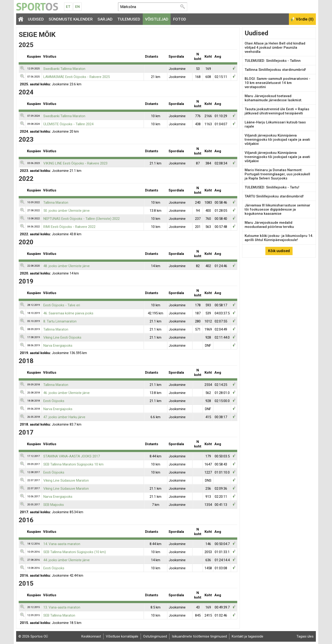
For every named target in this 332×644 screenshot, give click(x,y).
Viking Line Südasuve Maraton (66, 480)
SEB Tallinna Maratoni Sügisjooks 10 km (73, 464)
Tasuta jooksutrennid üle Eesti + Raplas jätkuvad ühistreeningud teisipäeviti (277, 111)
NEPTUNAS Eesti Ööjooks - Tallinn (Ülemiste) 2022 (82, 219)
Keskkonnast (91, 636)
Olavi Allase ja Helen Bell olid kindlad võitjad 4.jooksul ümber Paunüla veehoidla (275, 48)
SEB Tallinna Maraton (59, 615)
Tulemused (129, 19)
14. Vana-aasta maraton (62, 544)
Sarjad (105, 19)
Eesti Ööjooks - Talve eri (62, 305)
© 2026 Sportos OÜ (33, 636)
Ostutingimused (155, 636)
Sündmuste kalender (71, 19)
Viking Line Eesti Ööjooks (62, 337)
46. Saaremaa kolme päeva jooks (68, 313)
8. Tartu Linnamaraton (60, 321)
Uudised (36, 19)
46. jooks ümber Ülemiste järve (67, 393)
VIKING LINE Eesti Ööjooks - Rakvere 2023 (75, 163)
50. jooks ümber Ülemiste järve (67, 211)
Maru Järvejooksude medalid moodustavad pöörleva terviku (269, 225)
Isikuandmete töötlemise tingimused (199, 636)
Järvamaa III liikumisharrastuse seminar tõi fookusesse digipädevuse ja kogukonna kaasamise (277, 209)
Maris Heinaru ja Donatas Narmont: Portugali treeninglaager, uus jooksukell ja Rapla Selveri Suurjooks (277, 174)
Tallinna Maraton (56, 203)
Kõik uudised (279, 251)
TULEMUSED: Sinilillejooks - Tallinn (273, 61)
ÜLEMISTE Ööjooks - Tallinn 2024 (68, 124)
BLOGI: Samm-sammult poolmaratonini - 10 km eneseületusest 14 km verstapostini (277, 83)
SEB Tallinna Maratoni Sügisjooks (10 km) (75, 552)
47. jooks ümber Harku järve (64, 417)
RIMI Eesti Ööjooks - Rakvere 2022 (69, 227)
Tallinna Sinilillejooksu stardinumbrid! (275, 70)
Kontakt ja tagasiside (248, 636)
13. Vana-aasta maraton (62, 607)
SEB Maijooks (54, 505)
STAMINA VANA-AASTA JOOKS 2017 (72, 456)
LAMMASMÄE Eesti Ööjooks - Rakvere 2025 (77, 77)
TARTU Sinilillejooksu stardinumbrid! (274, 196)
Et (68, 7)
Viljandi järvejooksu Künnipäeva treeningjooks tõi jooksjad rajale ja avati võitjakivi (277, 140)
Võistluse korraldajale (122, 636)
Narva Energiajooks (58, 346)
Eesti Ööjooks (54, 401)
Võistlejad (157, 19)
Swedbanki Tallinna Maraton (64, 69)
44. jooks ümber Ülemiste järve (67, 560)
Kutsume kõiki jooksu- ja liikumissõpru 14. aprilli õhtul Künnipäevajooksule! (279, 238)
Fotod (180, 19)
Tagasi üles (305, 636)
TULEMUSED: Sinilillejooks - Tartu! (272, 187)
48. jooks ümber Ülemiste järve (67, 266)
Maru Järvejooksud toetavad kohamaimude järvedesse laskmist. (273, 98)
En (77, 7)
